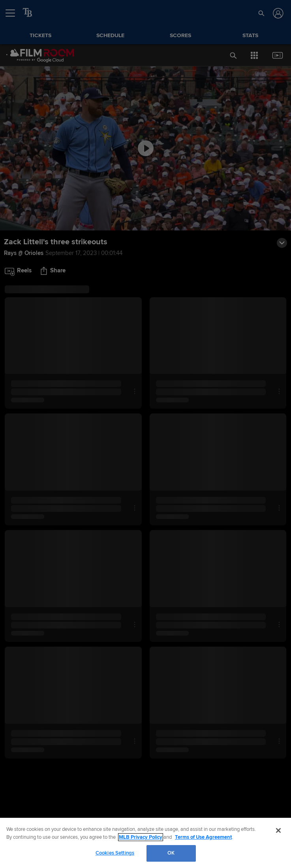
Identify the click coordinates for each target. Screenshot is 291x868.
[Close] (278, 830)
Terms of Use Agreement (203, 837)
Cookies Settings (115, 853)
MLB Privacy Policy (141, 837)
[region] (145, 843)
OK (171, 853)
